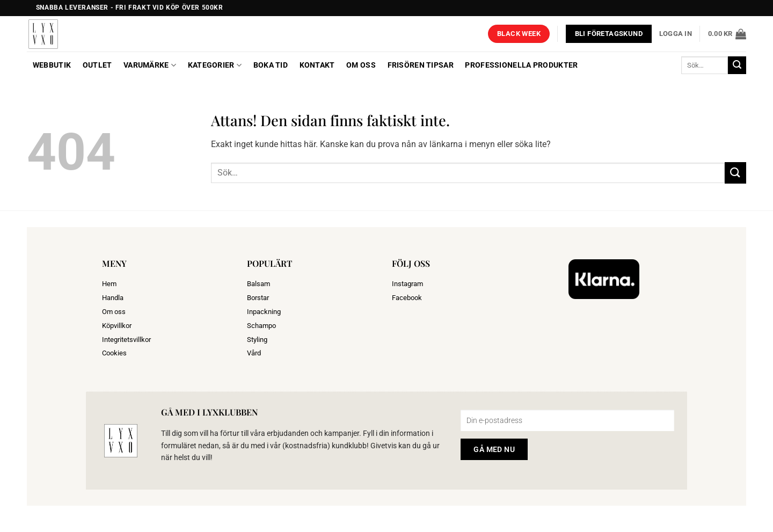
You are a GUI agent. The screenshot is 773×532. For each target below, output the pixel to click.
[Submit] (737, 65)
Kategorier (215, 65)
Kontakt (317, 65)
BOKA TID (271, 65)
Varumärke (150, 65)
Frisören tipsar (421, 65)
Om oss (361, 65)
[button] (676, 34)
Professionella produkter (521, 65)
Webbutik (52, 65)
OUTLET (97, 65)
